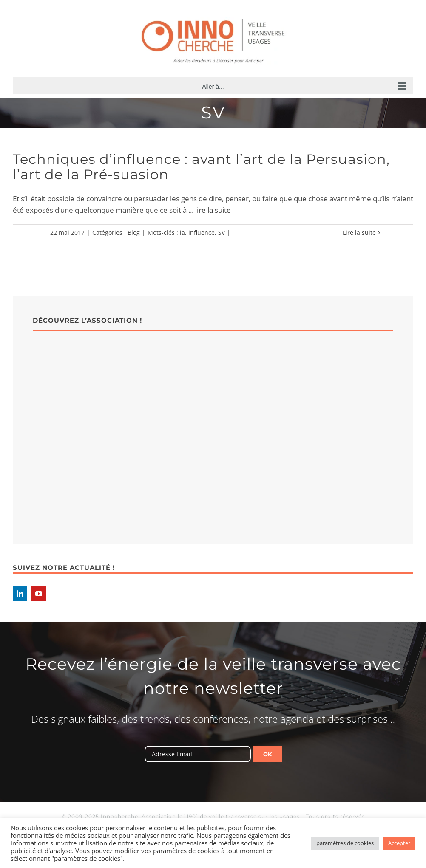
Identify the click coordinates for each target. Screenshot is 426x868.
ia (182, 232)
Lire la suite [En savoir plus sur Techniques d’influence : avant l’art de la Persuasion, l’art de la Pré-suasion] (359, 232)
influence (202, 232)
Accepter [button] (399, 843)
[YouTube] (39, 594)
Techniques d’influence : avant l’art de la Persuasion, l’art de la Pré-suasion (201, 167)
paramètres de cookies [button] (345, 843)
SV (222, 232)
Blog (134, 232)
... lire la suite (210, 210)
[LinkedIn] (20, 594)
